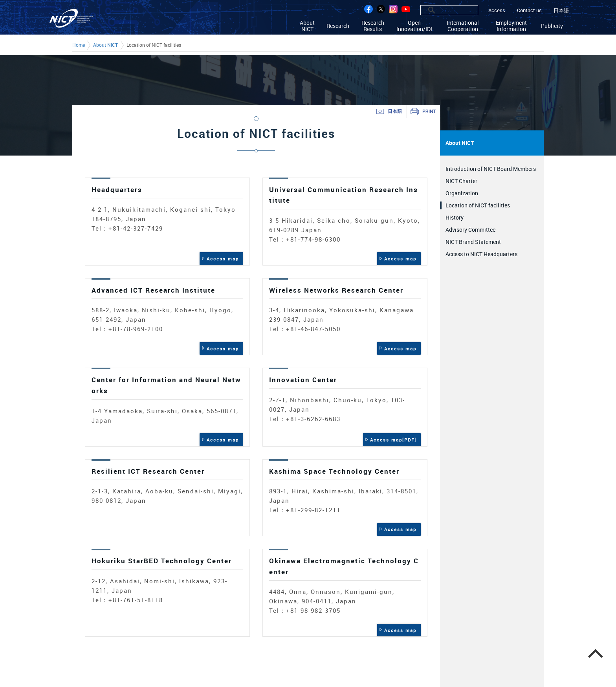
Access (497, 10)
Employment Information (511, 26)
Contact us (529, 10)
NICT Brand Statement (473, 242)
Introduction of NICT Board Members (491, 169)
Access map (223, 259)
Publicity (552, 26)
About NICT (307, 26)
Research (338, 26)
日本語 (561, 10)
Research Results (373, 26)
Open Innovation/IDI (414, 26)
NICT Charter (461, 181)
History (455, 217)
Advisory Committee (470, 230)
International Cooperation (463, 26)
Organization (462, 193)
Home (79, 45)
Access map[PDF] (393, 440)
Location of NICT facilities (478, 205)
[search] (441, 10)
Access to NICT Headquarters (481, 254)
